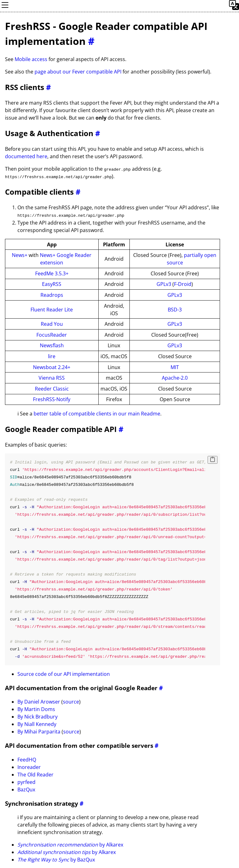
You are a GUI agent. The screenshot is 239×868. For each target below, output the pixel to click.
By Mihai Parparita (39, 731)
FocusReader (52, 334)
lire (52, 356)
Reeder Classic (52, 388)
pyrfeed (26, 781)
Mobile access (31, 59)
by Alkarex (70, 844)
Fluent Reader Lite (52, 309)
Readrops (52, 294)
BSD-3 (175, 309)
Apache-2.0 (175, 377)
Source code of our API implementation (64, 673)
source (71, 701)
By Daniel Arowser (39, 701)
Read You (52, 324)
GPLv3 (164, 284)
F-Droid (183, 284)
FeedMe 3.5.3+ (52, 273)
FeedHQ (27, 759)
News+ (20, 255)
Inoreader (29, 766)
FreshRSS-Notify (52, 399)
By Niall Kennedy (37, 724)
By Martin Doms (36, 709)
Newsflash (52, 345)
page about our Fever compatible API (78, 72)
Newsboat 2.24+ (52, 367)
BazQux (26, 789)
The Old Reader (35, 774)
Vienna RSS (52, 377)
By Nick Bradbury (37, 716)
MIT (175, 367)
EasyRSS (52, 284)
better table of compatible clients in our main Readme (97, 413)
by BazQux (56, 859)
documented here (26, 156)
